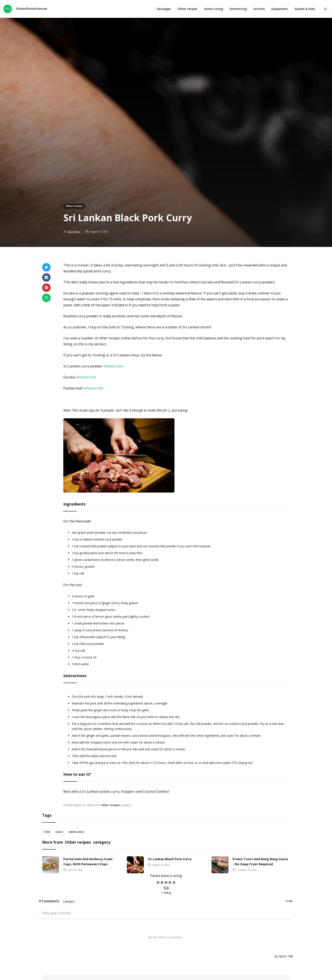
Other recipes (187, 9)
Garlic (59, 832)
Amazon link (113, 366)
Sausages (164, 9)
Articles (259, 9)
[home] (25, 9)
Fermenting (238, 9)
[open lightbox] (119, 458)
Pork (47, 832)
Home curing (214, 9)
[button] (280, 9)
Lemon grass (76, 832)
